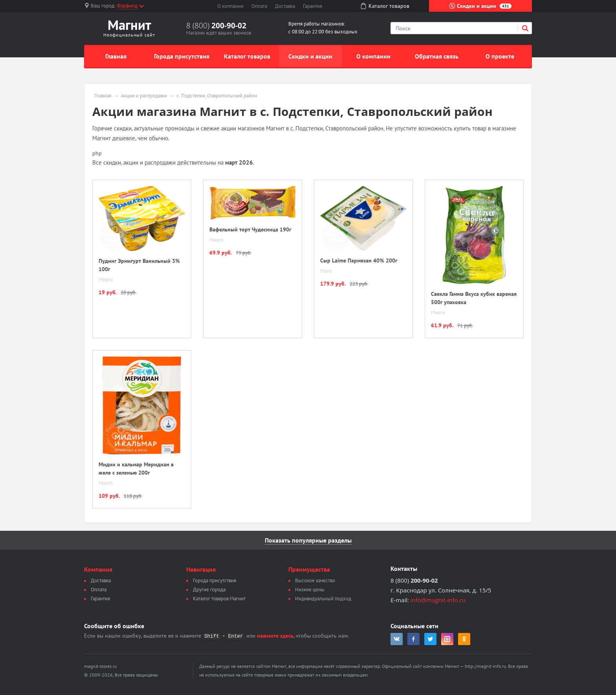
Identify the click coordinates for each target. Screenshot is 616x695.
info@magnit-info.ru (438, 600)
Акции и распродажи (144, 96)
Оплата (259, 6)
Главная (116, 56)
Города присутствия (182, 56)
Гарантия (313, 6)
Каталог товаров (247, 56)
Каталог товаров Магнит (219, 599)
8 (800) (216, 26)
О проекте (500, 56)
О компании (230, 6)
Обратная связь (437, 56)
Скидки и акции (480, 6)
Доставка (285, 6)
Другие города (209, 590)
